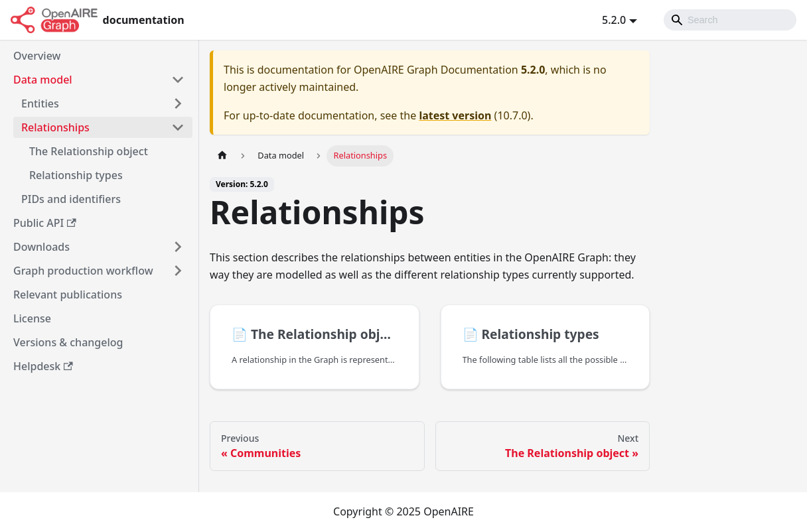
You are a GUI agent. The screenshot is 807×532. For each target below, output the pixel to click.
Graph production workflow (83, 271)
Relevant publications (68, 295)
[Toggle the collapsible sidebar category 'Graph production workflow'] (178, 271)
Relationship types (76, 175)
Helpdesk (43, 366)
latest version (455, 115)
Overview (37, 56)
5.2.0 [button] (614, 20)
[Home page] (222, 156)
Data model (43, 80)
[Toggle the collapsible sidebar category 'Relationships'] (178, 127)
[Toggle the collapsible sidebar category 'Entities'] (178, 103)
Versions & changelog (68, 342)
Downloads (41, 247)
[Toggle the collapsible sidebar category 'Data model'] (178, 80)
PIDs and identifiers (71, 199)
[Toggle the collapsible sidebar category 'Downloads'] (178, 247)
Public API (45, 223)
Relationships (55, 127)
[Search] (730, 20)
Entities (40, 103)
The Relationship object (89, 151)
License (32, 318)
